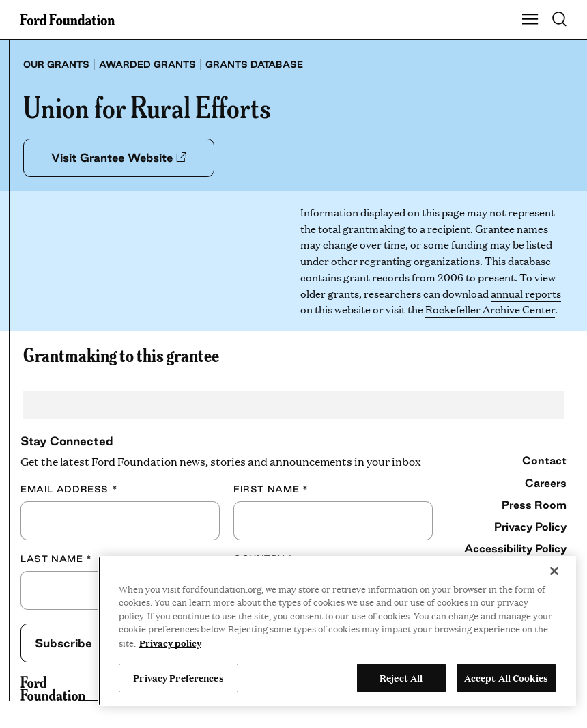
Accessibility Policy (515, 548)
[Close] (554, 571)
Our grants (56, 64)
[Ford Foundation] (53, 688)
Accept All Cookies (506, 677)
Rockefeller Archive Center (490, 309)
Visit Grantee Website (119, 157)
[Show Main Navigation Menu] (530, 20)
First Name (271, 489)
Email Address (69, 489)
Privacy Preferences (178, 677)
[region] (337, 631)
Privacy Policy (530, 527)
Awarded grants (147, 64)
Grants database (254, 64)
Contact (544, 460)
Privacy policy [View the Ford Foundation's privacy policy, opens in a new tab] (170, 643)
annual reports (526, 293)
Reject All (401, 677)
